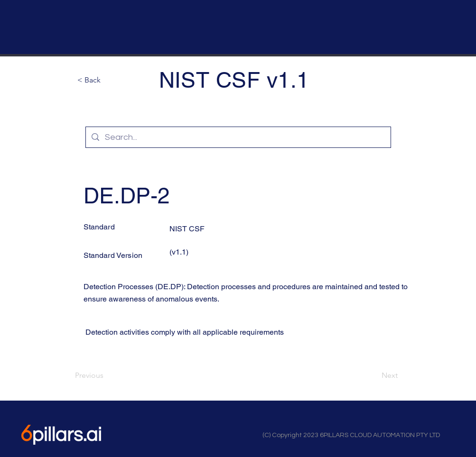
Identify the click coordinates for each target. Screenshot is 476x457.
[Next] (374, 375)
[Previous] (106, 375)
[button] (109, 80)
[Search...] (238, 137)
